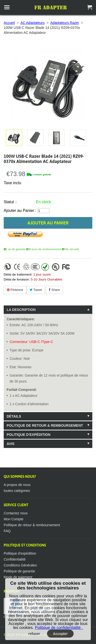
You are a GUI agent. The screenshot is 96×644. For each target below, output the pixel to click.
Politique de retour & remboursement (32, 525)
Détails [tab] (14, 416)
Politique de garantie (19, 571)
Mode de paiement (18, 577)
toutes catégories (17, 491)
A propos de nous (17, 485)
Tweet (36, 290)
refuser (34, 634)
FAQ (7, 531)
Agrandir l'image (35, 138)
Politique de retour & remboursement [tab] (45, 425)
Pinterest (15, 290)
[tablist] (48, 377)
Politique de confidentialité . (59, 628)
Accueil (9, 23)
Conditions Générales (20, 565)
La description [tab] (21, 310)
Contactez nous (16, 513)
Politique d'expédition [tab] (29, 435)
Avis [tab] (11, 444)
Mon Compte (14, 519)
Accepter (60, 634)
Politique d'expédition (20, 553)
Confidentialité (15, 559)
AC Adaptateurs (32, 23)
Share (54, 290)
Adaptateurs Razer (65, 23)
